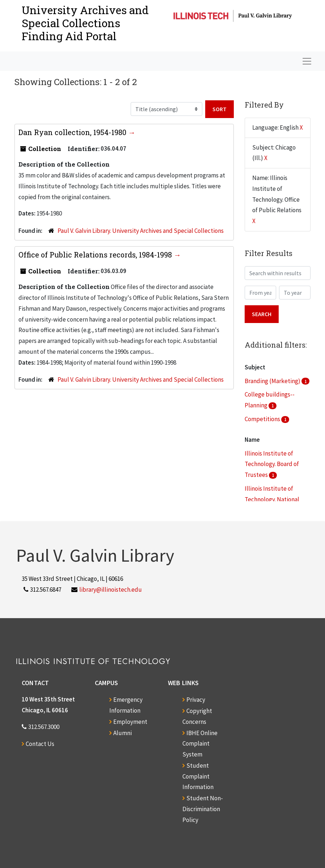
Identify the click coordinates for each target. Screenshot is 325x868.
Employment (130, 722)
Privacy (196, 700)
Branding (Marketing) (273, 381)
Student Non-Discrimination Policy (203, 809)
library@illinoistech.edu (111, 590)
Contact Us (40, 744)
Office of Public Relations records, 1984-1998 (96, 255)
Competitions (263, 419)
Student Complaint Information (198, 776)
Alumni (123, 733)
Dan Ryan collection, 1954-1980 (73, 132)
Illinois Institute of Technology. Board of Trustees (272, 464)
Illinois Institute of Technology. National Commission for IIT (272, 499)
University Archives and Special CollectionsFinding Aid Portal (85, 23)
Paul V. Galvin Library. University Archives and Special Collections (141, 231)
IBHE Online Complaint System (200, 744)
